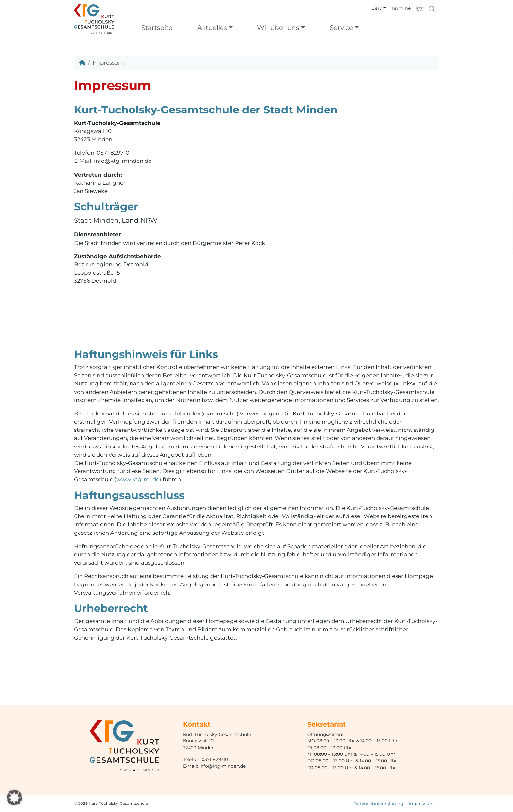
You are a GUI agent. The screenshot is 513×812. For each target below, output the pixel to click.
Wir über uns (278, 28)
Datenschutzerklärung (378, 804)
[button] (14, 798)
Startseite (157, 28)
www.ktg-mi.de (138, 479)
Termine (401, 8)
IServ (376, 8)
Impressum (421, 804)
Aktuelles (212, 28)
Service (341, 28)
